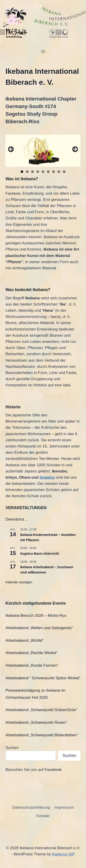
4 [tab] (38, 172)
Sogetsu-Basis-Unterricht (40, 554)
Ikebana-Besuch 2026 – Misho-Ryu (36, 616)
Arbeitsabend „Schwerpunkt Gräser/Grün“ (42, 710)
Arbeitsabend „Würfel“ (24, 640)
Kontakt (43, 816)
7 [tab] (54, 172)
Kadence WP (63, 854)
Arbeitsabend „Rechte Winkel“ (31, 653)
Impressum (64, 807)
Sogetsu (47, 477)
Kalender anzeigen (19, 582)
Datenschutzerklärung (31, 807)
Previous (11, 150)
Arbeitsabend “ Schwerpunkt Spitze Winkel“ (43, 678)
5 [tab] (43, 172)
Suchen (12, 748)
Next (75, 150)
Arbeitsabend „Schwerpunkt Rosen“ (36, 722)
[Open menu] (43, 51)
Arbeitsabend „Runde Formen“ (32, 665)
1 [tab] (22, 172)
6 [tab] (48, 172)
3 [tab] (32, 172)
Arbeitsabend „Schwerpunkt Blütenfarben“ (42, 735)
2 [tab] (27, 172)
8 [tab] (59, 172)
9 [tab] (64, 172)
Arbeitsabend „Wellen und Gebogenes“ (39, 628)
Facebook (53, 770)
